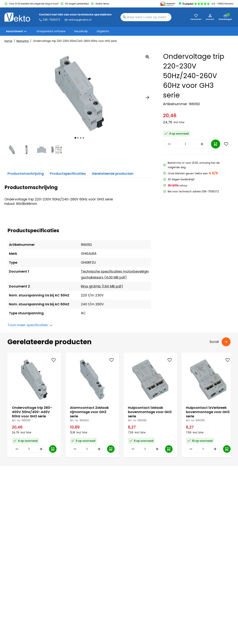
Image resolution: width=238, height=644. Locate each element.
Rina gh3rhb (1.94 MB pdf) (102, 286)
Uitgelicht (103, 31)
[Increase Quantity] (194, 144)
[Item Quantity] (181, 144)
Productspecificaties (68, 174)
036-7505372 (50, 20)
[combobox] (146, 17)
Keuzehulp (81, 31)
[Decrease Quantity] (168, 144)
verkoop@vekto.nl (78, 20)
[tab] (75, 138)
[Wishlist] (226, 144)
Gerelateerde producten (113, 174)
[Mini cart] (225, 17)
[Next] (147, 98)
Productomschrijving (26, 174)
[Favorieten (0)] (196, 17)
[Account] (210, 17)
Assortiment (17, 31)
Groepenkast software (51, 31)
